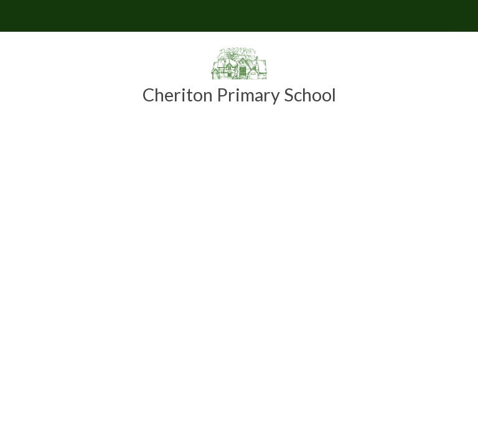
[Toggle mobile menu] (16, 16)
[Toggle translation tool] (462, 16)
